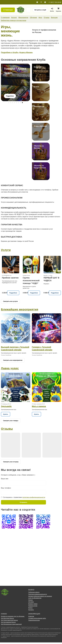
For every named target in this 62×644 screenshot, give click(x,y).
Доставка (31, 602)
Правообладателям (34, 620)
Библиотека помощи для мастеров (14, 20)
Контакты (31, 610)
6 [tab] (18, 103)
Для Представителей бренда (9, 620)
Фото (40, 18)
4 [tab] (15, 103)
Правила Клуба (33, 606)
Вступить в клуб (40, 10)
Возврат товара (33, 604)
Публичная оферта (34, 592)
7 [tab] (20, 103)
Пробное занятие (10, 278)
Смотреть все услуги (10, 301)
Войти (52, 10)
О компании (5, 18)
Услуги (6, 250)
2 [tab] (11, 103)
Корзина (58, 10)
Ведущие (54, 18)
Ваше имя (5, 479)
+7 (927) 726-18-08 (55, 2)
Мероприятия (23, 18)
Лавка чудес (10, 368)
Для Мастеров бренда (7, 618)
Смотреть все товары (11, 421)
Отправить (23, 502)
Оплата (31, 600)
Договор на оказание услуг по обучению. (13, 616)
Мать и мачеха (39, 406)
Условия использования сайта (37, 618)
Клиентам (31, 616)
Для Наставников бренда (8, 622)
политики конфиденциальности (34, 497)
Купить (6, 414)
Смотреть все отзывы (11, 462)
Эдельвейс (6, 406)
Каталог (14, 18)
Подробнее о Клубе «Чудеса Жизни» (17, 52)
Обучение (33, 18)
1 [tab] (9, 103)
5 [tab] (17, 103)
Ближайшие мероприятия (20, 309)
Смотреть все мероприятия (13, 360)
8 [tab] (22, 103)
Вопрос (30, 608)
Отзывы (47, 18)
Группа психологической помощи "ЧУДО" (31, 281)
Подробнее (13, 293)
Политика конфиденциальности (38, 594)
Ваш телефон (6, 488)
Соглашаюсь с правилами (24, 497)
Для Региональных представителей (11, 624)
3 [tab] (13, 103)
